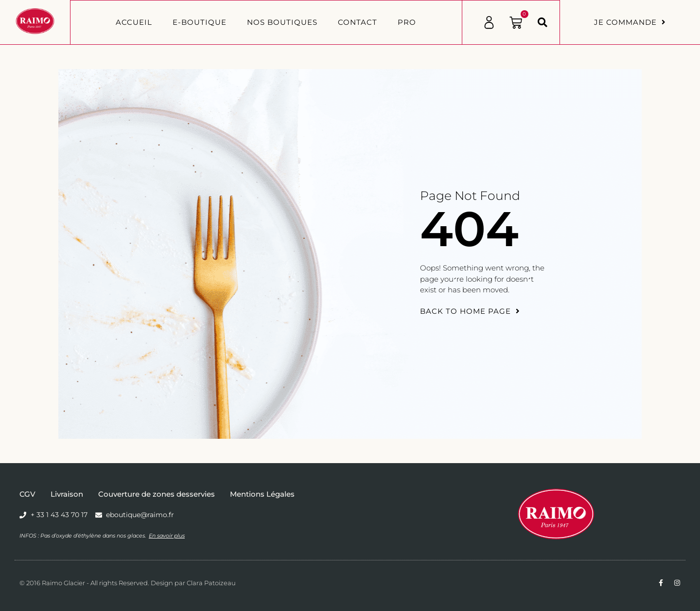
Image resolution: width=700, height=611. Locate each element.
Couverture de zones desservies (157, 494)
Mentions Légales (262, 494)
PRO (407, 22)
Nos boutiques (282, 22)
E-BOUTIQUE (200, 22)
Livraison (67, 494)
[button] (542, 22)
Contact (358, 22)
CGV (27, 494)
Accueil (134, 22)
